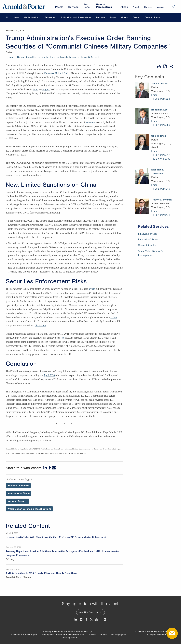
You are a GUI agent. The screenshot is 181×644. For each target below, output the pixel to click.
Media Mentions (32, 17)
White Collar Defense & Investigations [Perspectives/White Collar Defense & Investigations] (29, 509)
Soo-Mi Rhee (48, 57)
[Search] (174, 6)
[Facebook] (50, 468)
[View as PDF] (165, 66)
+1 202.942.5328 (161, 99)
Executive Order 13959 (56, 73)
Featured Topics (152, 17)
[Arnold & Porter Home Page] (24, 6)
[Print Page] (159, 66)
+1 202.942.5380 (161, 125)
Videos (124, 17)
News (16, 17)
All (7, 17)
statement (91, 122)
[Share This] (172, 66)
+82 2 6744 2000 (161, 159)
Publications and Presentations (76, 17)
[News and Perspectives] (104, 619)
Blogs (113, 17)
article (92, 289)
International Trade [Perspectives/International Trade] (19, 493)
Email (154, 95)
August (46, 90)
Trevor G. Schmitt (90, 57)
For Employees (118, 635)
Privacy (92, 635)
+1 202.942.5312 (161, 155)
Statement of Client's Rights (24, 635)
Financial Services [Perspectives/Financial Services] (18, 486)
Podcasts (101, 17)
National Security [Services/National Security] (147, 245)
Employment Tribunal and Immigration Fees (63, 635)
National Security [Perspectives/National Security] (18, 501)
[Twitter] (91, 619)
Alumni (103, 635)
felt (63, 338)
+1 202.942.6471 (161, 215)
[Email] (54, 468)
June (35, 90)
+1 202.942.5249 (161, 189)
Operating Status (69, 638)
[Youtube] (97, 619)
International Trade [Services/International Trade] (148, 240)
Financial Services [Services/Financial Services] (147, 234)
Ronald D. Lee (33, 57)
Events (136, 17)
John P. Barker (17, 57)
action (114, 317)
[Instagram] (81, 619)
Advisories (50, 17)
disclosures (40, 326)
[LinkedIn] (45, 468)
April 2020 (49, 375)
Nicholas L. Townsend (68, 57)
